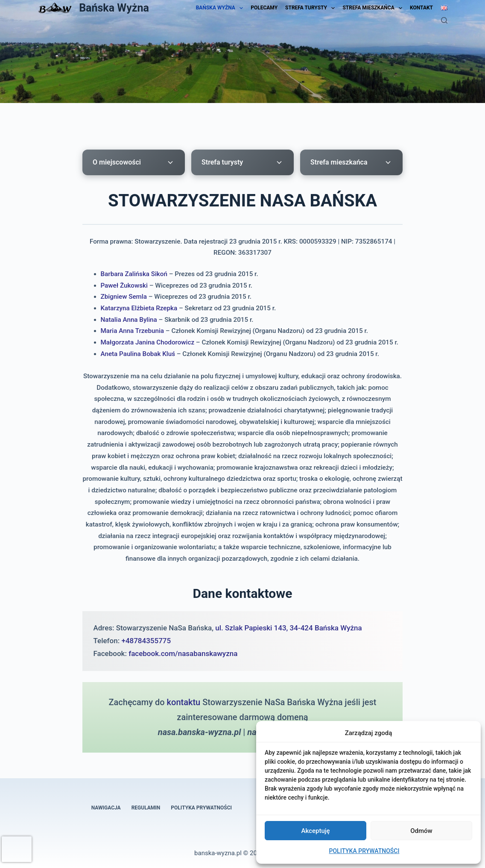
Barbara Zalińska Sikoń (134, 274)
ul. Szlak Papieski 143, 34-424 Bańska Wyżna (288, 628)
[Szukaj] (444, 20)
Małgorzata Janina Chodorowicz (148, 342)
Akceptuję (315, 831)
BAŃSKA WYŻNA (220, 8)
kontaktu (184, 702)
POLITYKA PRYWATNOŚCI (364, 851)
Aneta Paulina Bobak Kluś (138, 354)
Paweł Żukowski (124, 285)
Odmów (421, 831)
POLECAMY (264, 8)
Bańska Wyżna (114, 8)
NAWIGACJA (106, 808)
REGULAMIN (146, 808)
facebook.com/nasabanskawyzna (183, 653)
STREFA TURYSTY (310, 8)
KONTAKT (421, 8)
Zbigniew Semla (124, 297)
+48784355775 (146, 641)
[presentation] (17, 849)
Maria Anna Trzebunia (133, 331)
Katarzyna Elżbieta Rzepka (139, 308)
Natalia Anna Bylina (129, 320)
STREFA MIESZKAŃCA (372, 8)
